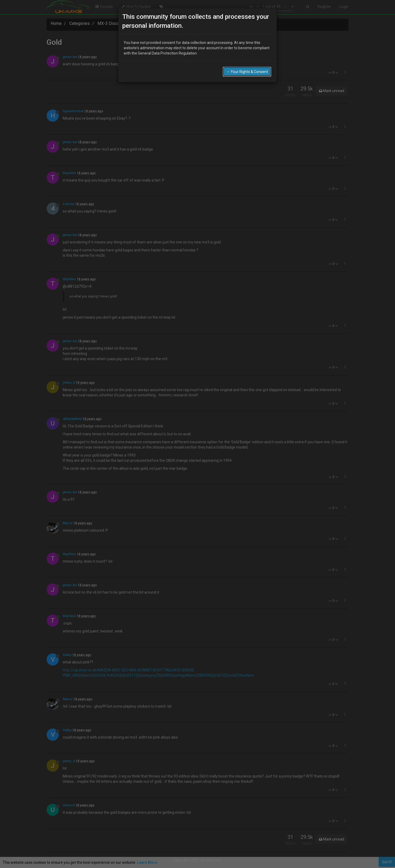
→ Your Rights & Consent (247, 70)
